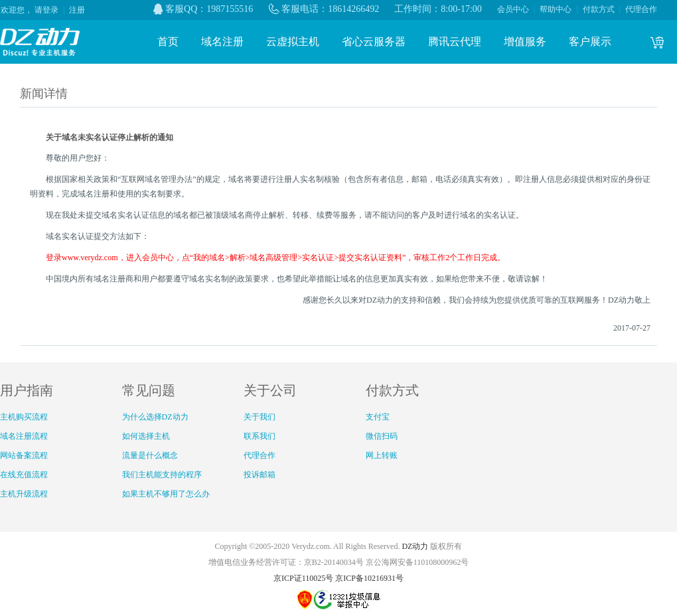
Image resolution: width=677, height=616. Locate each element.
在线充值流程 (24, 475)
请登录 (46, 10)
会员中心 (513, 9)
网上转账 (382, 455)
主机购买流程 (24, 417)
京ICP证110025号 (303, 578)
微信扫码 (382, 436)
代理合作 (641, 9)
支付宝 (378, 417)
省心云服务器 (374, 41)
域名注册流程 (24, 436)
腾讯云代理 (455, 41)
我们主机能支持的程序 (162, 475)
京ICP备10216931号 (369, 578)
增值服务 (525, 41)
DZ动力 (415, 546)
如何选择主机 (146, 436)
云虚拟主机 (293, 41)
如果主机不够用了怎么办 (166, 494)
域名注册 (222, 41)
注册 (77, 10)
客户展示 (590, 41)
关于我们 (260, 417)
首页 (168, 41)
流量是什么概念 (150, 455)
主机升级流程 (24, 494)
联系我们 (260, 436)
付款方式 (599, 9)
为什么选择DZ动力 (155, 417)
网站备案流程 (24, 455)
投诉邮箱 (260, 475)
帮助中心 (556, 9)
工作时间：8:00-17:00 (438, 9)
